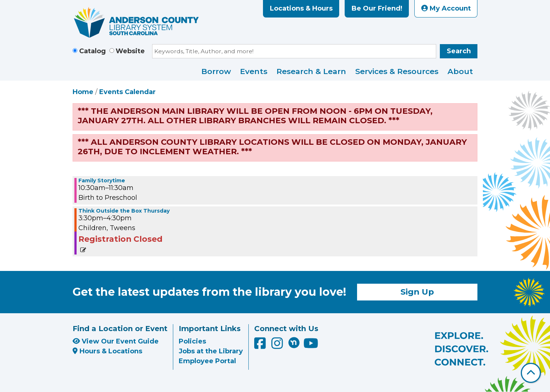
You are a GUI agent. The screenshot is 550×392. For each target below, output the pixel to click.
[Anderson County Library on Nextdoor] (294, 342)
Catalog (92, 51)
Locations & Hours (301, 8)
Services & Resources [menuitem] (397, 71)
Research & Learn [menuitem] (311, 71)
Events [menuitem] (254, 71)
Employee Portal (207, 361)
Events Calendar (127, 92)
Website (130, 51)
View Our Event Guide (116, 341)
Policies (192, 341)
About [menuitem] (460, 71)
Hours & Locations (107, 351)
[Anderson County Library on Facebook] (261, 346)
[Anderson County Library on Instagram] (278, 346)
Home (83, 92)
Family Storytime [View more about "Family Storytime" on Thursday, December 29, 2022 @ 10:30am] (102, 181)
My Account (446, 8)
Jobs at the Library (211, 351)
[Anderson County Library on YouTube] (311, 346)
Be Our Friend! (377, 8)
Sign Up (417, 292)
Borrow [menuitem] (216, 71)
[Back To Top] (531, 373)
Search (459, 51)
